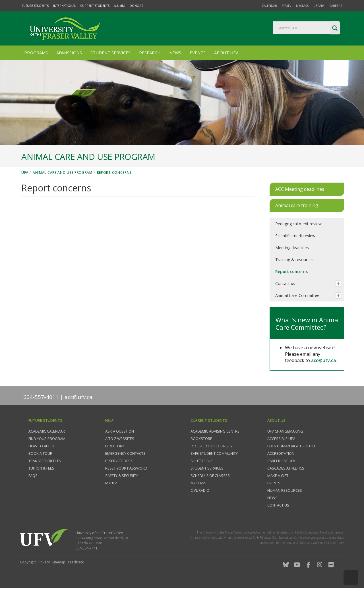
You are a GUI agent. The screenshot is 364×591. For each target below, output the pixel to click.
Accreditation (281, 453)
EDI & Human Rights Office (292, 446)
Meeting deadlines (292, 248)
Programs (36, 53)
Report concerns (114, 172)
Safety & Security (122, 476)
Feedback (76, 562)
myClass (302, 6)
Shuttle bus (202, 461)
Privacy (44, 562)
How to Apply (41, 446)
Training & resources (294, 260)
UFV (25, 172)
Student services (207, 468)
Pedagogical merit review (298, 224)
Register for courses (211, 446)
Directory (115, 446)
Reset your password (126, 468)
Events (198, 53)
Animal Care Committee (297, 295)
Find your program (47, 439)
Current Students (95, 6)
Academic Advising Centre (215, 431)
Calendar (269, 6)
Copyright (28, 562)
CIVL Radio (200, 490)
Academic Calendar (47, 431)
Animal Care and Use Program (63, 172)
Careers (336, 6)
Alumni (120, 6)
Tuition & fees (41, 468)
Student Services (110, 53)
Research (150, 53)
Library (319, 6)
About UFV (226, 53)
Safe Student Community (214, 453)
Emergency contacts (125, 453)
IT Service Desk (119, 461)
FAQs (33, 476)
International (64, 6)
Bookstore (201, 439)
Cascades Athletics (286, 468)
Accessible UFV (281, 439)
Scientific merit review (295, 236)
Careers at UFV (281, 461)
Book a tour (40, 453)
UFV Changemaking (285, 431)
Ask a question (120, 431)
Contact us (285, 283)
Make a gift (278, 476)
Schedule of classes (210, 476)
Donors (136, 6)
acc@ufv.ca (323, 360)
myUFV (287, 6)
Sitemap (59, 562)
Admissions (69, 53)
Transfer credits (45, 461)
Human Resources (285, 490)
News (175, 53)
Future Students (35, 6)
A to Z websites (120, 439)
